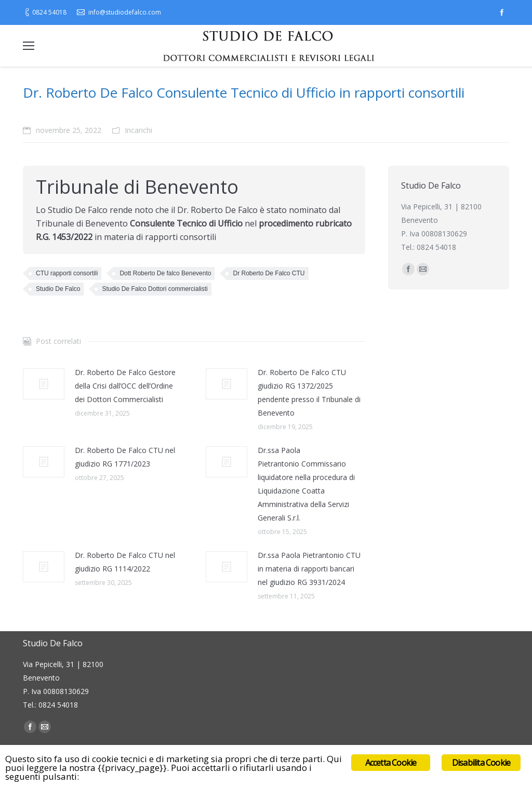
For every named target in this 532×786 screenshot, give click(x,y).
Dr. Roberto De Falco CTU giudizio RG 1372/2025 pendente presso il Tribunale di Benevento (309, 392)
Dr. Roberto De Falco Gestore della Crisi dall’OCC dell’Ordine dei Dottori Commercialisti (125, 386)
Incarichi (138, 130)
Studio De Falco (58, 289)
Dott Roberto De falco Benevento (165, 273)
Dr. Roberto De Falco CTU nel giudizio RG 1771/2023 (125, 457)
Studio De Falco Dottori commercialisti (155, 289)
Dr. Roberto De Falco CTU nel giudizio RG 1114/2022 (125, 562)
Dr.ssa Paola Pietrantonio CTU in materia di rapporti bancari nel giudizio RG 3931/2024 (309, 569)
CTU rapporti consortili (67, 273)
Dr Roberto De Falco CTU (269, 273)
